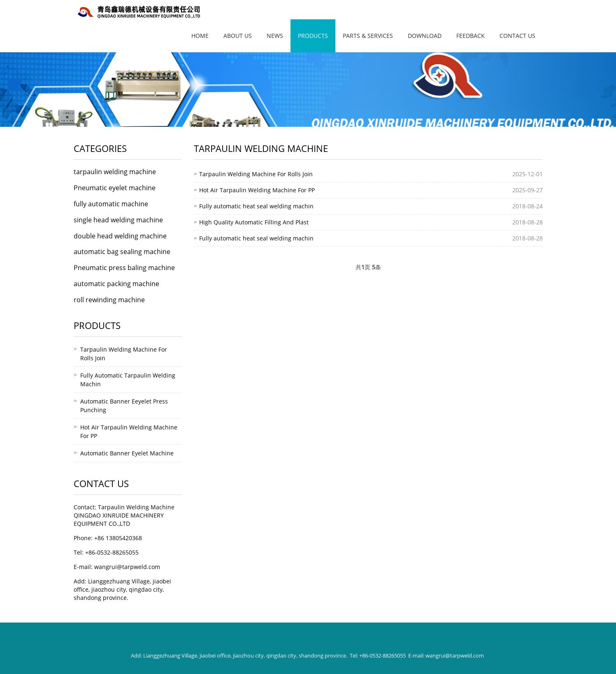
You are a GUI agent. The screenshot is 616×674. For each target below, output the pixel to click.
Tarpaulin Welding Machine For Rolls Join (256, 174)
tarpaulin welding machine (115, 172)
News (275, 36)
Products (313, 36)
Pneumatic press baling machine (124, 268)
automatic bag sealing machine (122, 252)
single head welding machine (118, 220)
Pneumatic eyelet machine (115, 188)
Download (425, 36)
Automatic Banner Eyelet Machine (127, 453)
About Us (238, 36)
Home (200, 36)
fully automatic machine (111, 204)
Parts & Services (368, 36)
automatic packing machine (116, 284)
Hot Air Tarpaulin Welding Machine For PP (257, 190)
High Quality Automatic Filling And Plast (254, 222)
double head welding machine (120, 236)
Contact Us (517, 36)
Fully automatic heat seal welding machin (256, 206)
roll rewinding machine (109, 300)
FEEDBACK (471, 36)
